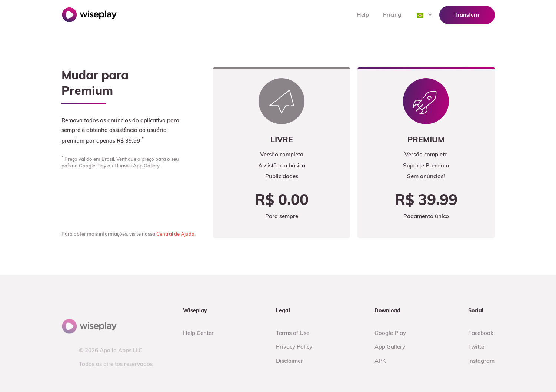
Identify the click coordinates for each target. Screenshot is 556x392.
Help (363, 15)
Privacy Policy (294, 372)
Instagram (481, 386)
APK (380, 386)
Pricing (392, 15)
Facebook (481, 358)
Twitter (477, 372)
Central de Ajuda (175, 234)
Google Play (390, 358)
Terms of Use (293, 358)
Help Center (198, 358)
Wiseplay (89, 15)
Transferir (467, 15)
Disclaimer (289, 386)
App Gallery (390, 372)
